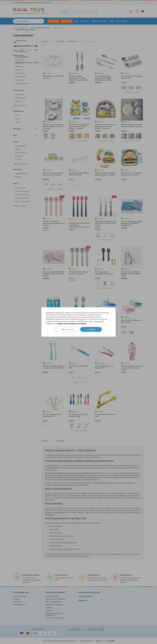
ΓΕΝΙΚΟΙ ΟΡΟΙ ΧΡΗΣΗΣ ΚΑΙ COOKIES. (72, 324)
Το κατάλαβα (91, 329)
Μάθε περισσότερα (67, 329)
